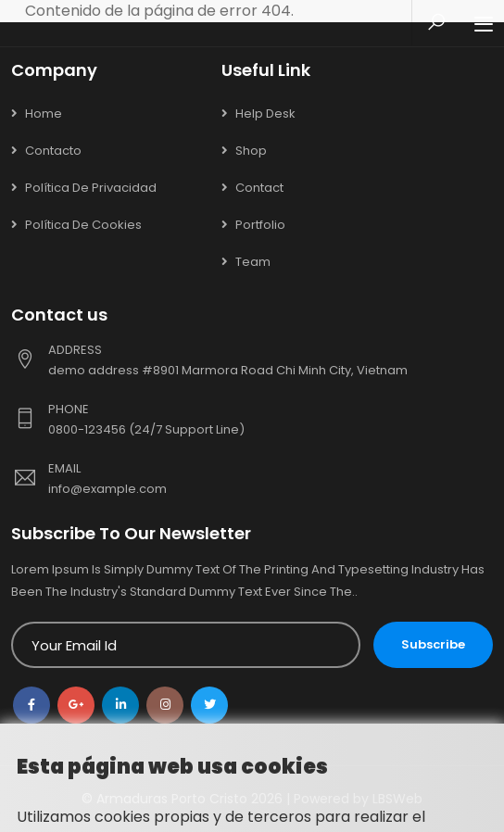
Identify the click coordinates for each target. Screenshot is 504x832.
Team (253, 262)
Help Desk (265, 113)
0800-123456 (88, 429)
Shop (251, 151)
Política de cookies (83, 225)
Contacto (53, 151)
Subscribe (433, 644)
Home (44, 113)
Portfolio (260, 225)
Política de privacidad (91, 188)
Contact (259, 188)
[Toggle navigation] (484, 25)
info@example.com (107, 489)
